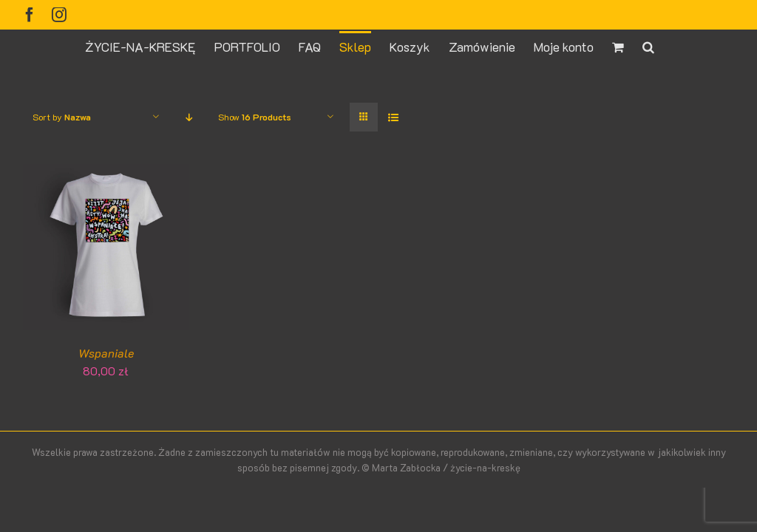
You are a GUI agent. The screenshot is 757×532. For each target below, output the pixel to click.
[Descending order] (189, 117)
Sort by (62, 117)
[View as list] (393, 117)
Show (255, 117)
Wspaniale (106, 353)
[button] (648, 46)
